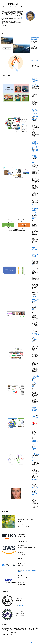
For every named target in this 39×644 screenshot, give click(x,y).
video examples (34, 40)
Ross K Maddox (34, 417)
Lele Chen (34, 483)
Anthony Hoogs (35, 213)
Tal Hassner (34, 154)
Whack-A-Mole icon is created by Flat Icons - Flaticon (28, 640)
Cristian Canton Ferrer (35, 155)
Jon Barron (33, 638)
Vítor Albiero (34, 255)
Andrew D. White (35, 454)
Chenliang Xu (20, 17)
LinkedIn (21, 28)
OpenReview (15, 28)
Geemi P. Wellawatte (34, 448)
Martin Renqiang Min (27, 587)
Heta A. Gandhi (35, 452)
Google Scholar (7, 28)
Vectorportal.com (32, 642)
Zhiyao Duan (34, 489)
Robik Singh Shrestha (34, 85)
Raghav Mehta (35, 254)
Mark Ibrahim (34, 158)
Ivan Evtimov (35, 150)
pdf (32, 92)
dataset (36, 459)
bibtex (35, 160)
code (38, 122)
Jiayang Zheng (35, 382)
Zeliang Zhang (34, 115)
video (33, 162)
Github (13, 29)
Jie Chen (33, 415)
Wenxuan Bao (35, 381)
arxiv (35, 92)
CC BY (38, 642)
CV (2, 28)
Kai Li (35, 305)
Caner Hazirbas (34, 152)
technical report (34, 38)
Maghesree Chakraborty (34, 450)
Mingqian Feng (35, 116)
